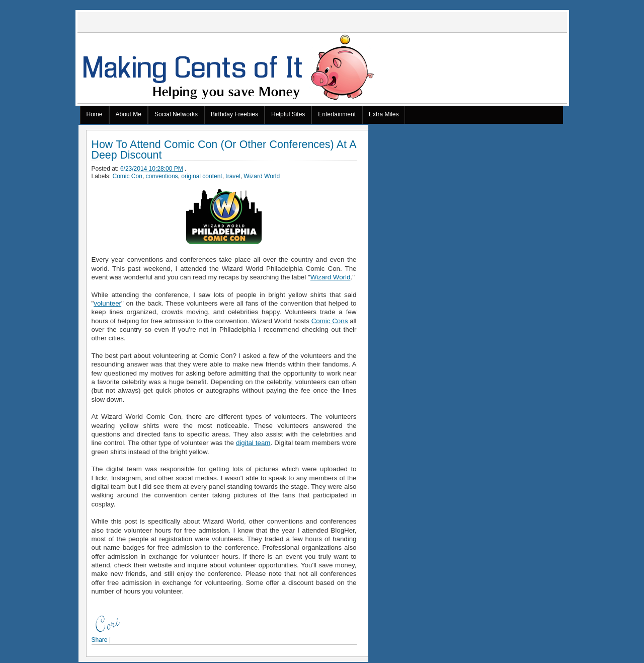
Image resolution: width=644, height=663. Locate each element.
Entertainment (337, 114)
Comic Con (128, 176)
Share (100, 640)
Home (95, 114)
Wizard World (262, 176)
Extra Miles (384, 114)
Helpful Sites (288, 114)
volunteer (107, 303)
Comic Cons (330, 321)
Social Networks (176, 114)
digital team (253, 443)
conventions (162, 176)
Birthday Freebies (234, 114)
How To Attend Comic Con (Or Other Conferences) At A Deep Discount (224, 150)
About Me (129, 114)
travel (233, 176)
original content (202, 176)
